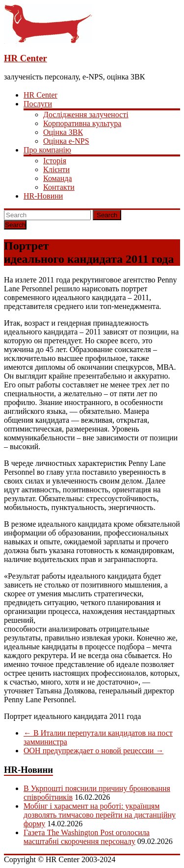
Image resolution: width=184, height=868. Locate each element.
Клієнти (56, 169)
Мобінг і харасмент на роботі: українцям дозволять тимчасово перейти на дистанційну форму (100, 815)
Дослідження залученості (86, 115)
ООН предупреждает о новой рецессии (93, 751)
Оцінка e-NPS (66, 141)
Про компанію (47, 150)
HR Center (26, 58)
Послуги (38, 104)
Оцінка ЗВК (63, 132)
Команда (58, 178)
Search (107, 215)
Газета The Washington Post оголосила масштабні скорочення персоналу (87, 837)
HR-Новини (43, 196)
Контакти (59, 187)
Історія (55, 161)
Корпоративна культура (82, 123)
